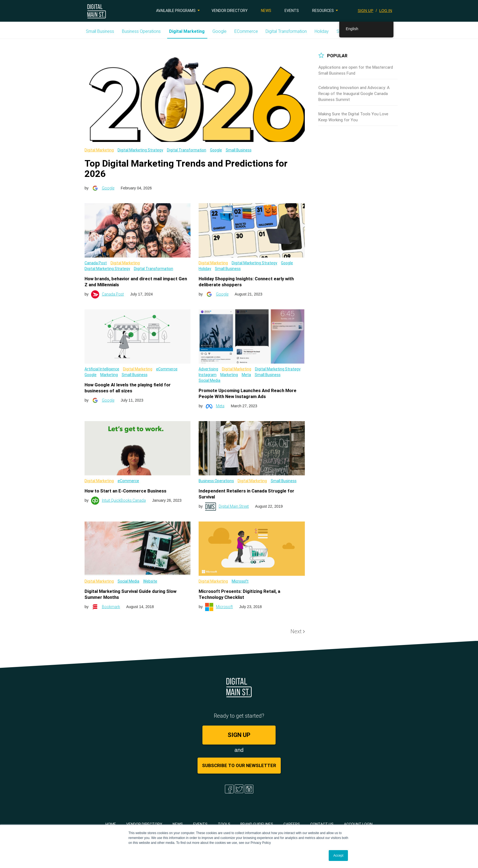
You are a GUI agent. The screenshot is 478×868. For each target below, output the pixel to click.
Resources (323, 11)
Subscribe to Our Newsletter (239, 765)
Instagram (208, 375)
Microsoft (240, 581)
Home (111, 824)
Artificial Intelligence (102, 369)
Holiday (322, 31)
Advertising (208, 369)
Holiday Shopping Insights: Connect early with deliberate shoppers (246, 282)
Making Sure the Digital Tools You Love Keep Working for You (353, 117)
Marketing (109, 375)
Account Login (358, 824)
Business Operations (141, 31)
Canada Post (96, 263)
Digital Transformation (286, 31)
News (266, 11)
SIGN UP (366, 11)
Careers (292, 824)
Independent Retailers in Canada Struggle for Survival (246, 494)
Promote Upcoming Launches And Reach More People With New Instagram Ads (248, 393)
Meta (246, 375)
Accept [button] (338, 856)
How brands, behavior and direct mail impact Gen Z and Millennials (136, 282)
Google (219, 31)
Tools (224, 824)
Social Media (209, 380)
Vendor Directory (230, 11)
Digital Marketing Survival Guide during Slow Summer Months (130, 594)
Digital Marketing (187, 31)
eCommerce (246, 31)
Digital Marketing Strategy (140, 150)
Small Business (100, 31)
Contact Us (322, 824)
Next (298, 631)
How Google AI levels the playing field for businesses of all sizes (128, 388)
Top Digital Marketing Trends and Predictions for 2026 (186, 168)
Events (292, 11)
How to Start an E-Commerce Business (125, 491)
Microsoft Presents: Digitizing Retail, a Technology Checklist (239, 594)
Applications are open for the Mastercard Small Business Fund (356, 70)
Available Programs (176, 11)
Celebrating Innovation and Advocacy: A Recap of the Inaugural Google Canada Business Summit (354, 93)
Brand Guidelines (257, 824)
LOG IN (386, 11)
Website (150, 581)
